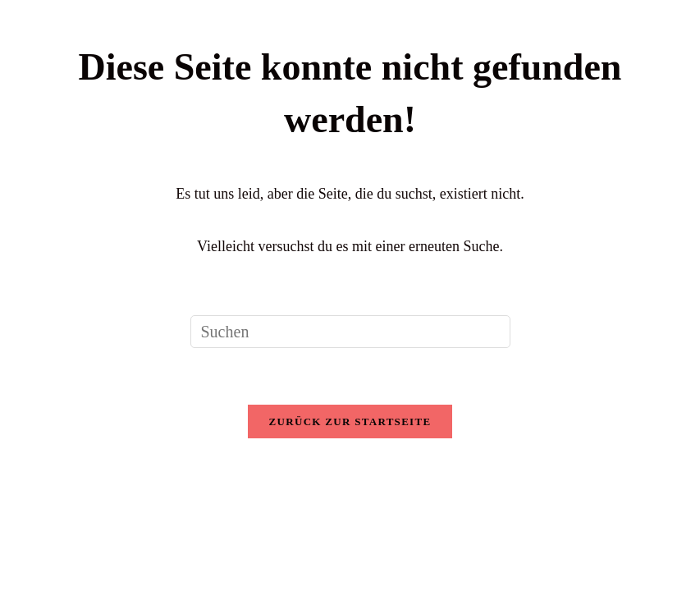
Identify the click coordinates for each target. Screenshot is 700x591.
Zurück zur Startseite (350, 421)
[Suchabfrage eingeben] (350, 332)
